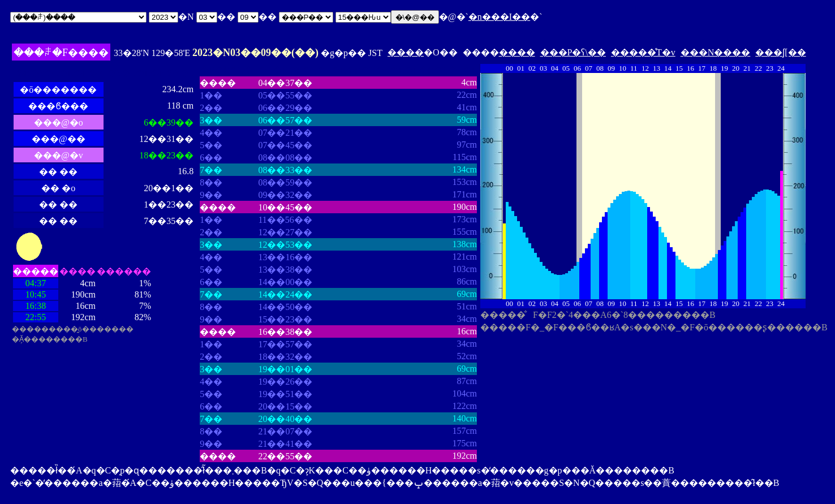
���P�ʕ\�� (573, 52)
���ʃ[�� (780, 52)
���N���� (716, 52)
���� (406, 52)
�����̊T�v (643, 52)
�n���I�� (499, 17)
